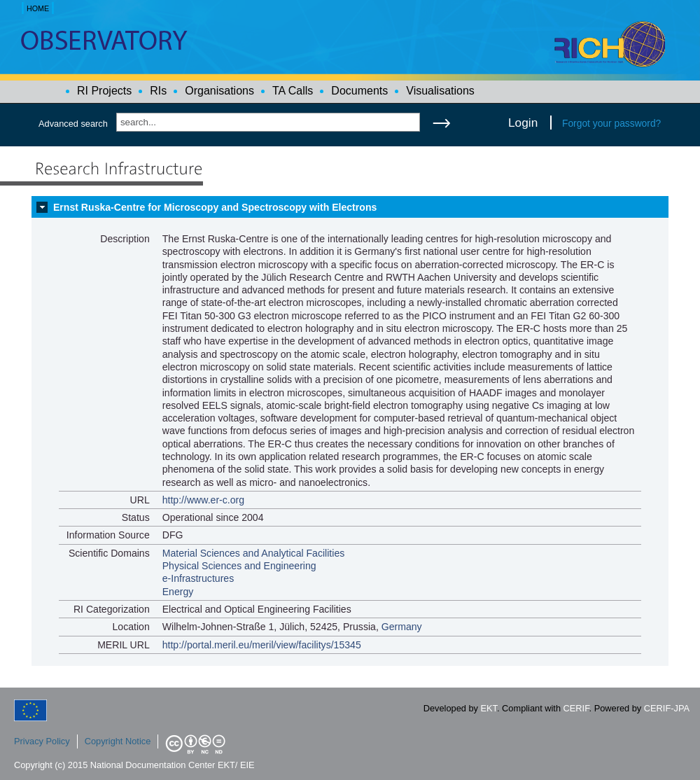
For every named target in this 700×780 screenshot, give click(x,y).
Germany (402, 627)
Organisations (219, 91)
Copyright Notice (118, 741)
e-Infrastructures (198, 578)
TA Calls (293, 91)
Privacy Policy (42, 741)
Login (523, 123)
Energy (178, 592)
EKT (489, 708)
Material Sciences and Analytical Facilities (254, 553)
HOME (38, 8)
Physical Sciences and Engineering (239, 566)
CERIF (576, 708)
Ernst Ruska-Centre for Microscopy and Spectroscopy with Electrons (215, 207)
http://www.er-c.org (203, 500)
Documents (359, 91)
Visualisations (440, 91)
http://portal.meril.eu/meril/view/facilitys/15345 (262, 645)
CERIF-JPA (667, 708)
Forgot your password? (611, 123)
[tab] (350, 207)
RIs (158, 91)
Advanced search (73, 124)
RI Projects (104, 91)
